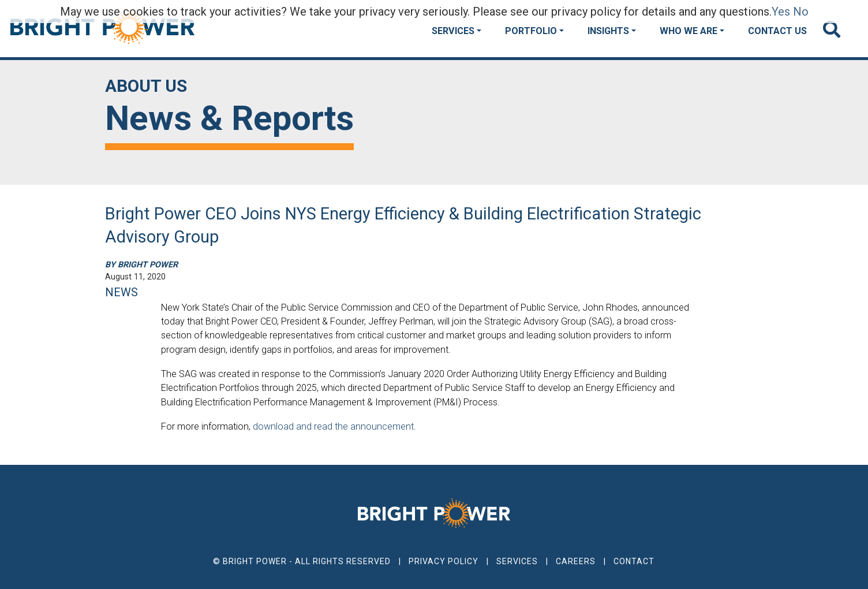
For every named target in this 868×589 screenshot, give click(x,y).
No (801, 12)
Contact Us (777, 31)
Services (453, 31)
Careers (576, 561)
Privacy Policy (444, 561)
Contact (634, 561)
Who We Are (689, 31)
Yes (781, 12)
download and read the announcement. (334, 426)
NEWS (121, 292)
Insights (608, 31)
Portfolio (531, 31)
